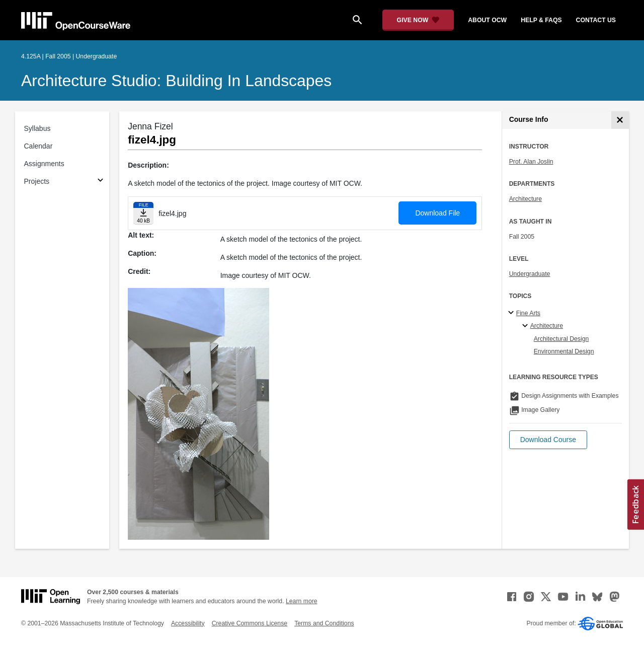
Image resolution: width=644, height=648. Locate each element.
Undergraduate (530, 274)
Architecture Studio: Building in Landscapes (176, 81)
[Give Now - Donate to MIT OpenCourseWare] (418, 20)
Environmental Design (564, 351)
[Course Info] (620, 120)
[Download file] (143, 213)
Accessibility (188, 623)
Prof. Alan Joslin (531, 162)
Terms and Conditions (324, 623)
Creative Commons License (250, 623)
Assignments (44, 164)
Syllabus (37, 128)
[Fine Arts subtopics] (512, 313)
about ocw (487, 20)
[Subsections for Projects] (100, 182)
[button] (548, 440)
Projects (37, 181)
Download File (437, 213)
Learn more (302, 601)
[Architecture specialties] (527, 326)
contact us (596, 20)
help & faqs (541, 20)
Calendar (38, 146)
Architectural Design (561, 339)
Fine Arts (528, 313)
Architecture (526, 199)
